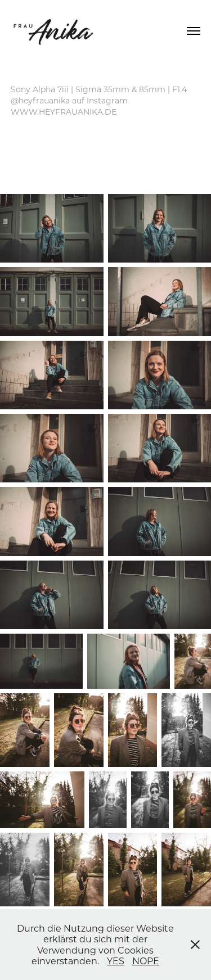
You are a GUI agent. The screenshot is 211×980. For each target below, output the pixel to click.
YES (116, 961)
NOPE (146, 961)
